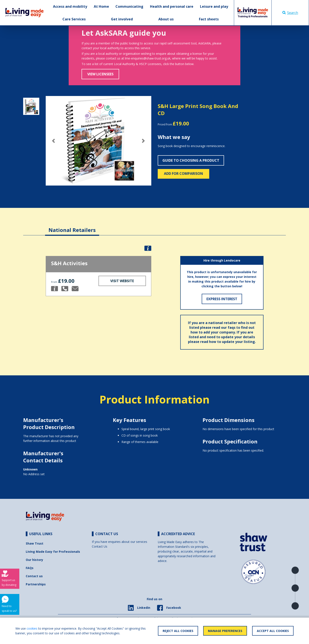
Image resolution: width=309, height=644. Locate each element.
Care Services (74, 19)
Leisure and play (214, 6)
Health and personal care (172, 6)
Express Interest (222, 299)
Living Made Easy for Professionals (53, 552)
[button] (54, 141)
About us (166, 19)
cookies (32, 628)
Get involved (122, 19)
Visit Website (122, 281)
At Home (101, 6)
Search (290, 13)
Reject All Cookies (178, 631)
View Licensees (100, 74)
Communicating (129, 6)
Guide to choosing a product (191, 160)
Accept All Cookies (273, 631)
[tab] (72, 227)
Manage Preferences (225, 631)
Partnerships (36, 584)
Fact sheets (209, 19)
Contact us (34, 576)
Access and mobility (70, 6)
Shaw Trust (35, 543)
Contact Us (100, 546)
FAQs (30, 568)
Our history (34, 560)
